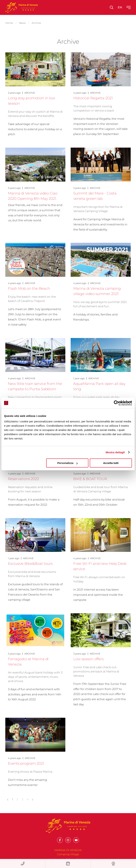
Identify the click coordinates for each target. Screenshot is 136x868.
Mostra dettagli (115, 452)
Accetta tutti (111, 463)
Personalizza (67, 463)
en (120, 7)
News (22, 22)
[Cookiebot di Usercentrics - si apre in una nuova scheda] (116, 403)
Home (9, 22)
